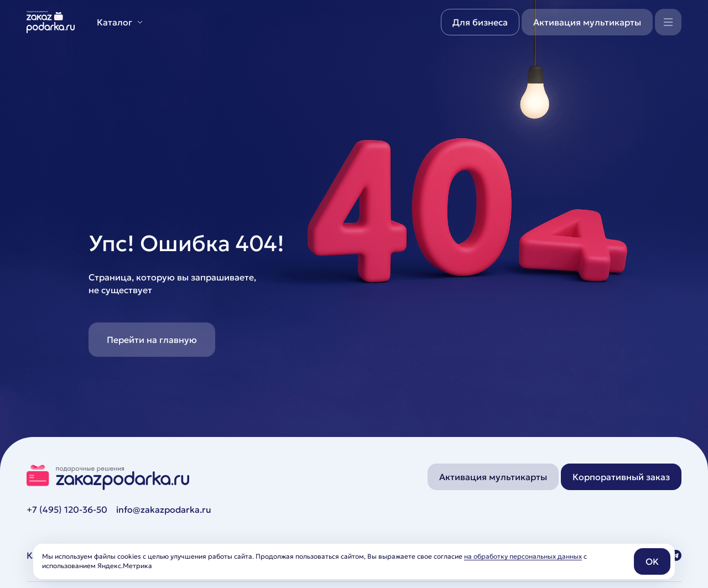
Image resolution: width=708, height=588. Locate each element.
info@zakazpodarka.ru (164, 509)
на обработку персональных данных (523, 556)
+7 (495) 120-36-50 (67, 509)
